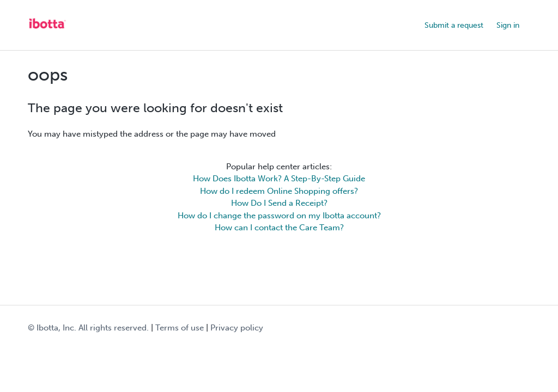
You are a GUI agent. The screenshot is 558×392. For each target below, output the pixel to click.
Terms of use (180, 328)
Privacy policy (237, 328)
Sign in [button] (508, 25)
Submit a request (454, 25)
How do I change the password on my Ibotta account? (279, 216)
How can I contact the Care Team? (279, 228)
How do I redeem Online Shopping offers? (279, 191)
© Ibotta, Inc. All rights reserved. (88, 328)
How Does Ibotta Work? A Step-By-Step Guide (279, 179)
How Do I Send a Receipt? (279, 203)
